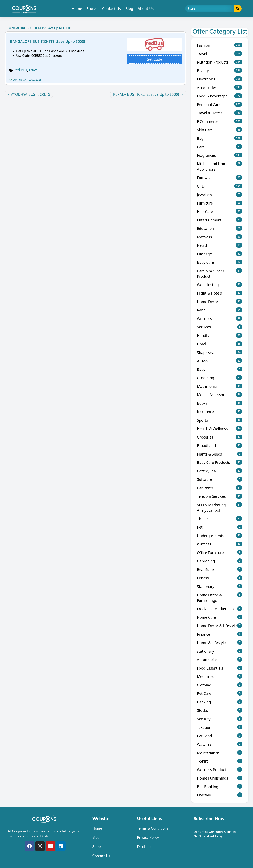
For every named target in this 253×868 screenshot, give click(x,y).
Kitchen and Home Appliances (220, 166)
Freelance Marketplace (220, 609)
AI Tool (220, 361)
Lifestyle (220, 795)
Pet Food (220, 736)
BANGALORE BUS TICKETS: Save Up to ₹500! (48, 41)
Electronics (220, 79)
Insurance (220, 412)
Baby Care (220, 262)
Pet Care (220, 693)
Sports (220, 420)
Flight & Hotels (220, 293)
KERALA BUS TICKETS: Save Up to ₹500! (146, 94)
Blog (129, 9)
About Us (146, 9)
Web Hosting (220, 285)
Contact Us (112, 9)
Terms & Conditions (153, 828)
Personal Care (220, 105)
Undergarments (220, 536)
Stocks (220, 710)
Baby (220, 369)
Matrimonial (220, 386)
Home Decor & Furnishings (220, 598)
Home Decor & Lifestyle (220, 626)
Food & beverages (220, 96)
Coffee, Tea (220, 471)
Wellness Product (220, 770)
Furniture (220, 203)
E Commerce (220, 121)
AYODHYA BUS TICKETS (31, 94)
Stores (92, 9)
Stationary (220, 586)
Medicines (220, 676)
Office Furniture (220, 553)
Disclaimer (145, 847)
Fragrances (220, 155)
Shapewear (220, 352)
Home (77, 9)
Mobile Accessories (220, 395)
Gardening (220, 561)
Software (220, 479)
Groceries (220, 437)
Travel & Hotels (220, 113)
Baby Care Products (220, 462)
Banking (220, 702)
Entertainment (220, 220)
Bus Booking (220, 787)
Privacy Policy (148, 837)
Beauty (220, 71)
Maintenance (220, 753)
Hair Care (220, 211)
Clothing (220, 685)
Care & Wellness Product (220, 274)
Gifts (220, 186)
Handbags (220, 336)
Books (220, 403)
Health (220, 245)
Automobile (220, 660)
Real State (220, 570)
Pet (220, 527)
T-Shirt (220, 761)
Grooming (220, 378)
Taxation (220, 727)
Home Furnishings (220, 778)
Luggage (220, 254)
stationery (220, 651)
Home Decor (220, 302)
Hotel (220, 344)
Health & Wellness (220, 429)
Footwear (220, 178)
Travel (34, 70)
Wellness (220, 319)
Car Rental (220, 488)
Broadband (220, 446)
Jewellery (220, 195)
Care (220, 147)
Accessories (220, 88)
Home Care (220, 617)
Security (220, 719)
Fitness (220, 578)
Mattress (220, 237)
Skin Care (220, 130)
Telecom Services (220, 496)
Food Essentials (220, 668)
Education (220, 228)
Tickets (220, 519)
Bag (220, 138)
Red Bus (20, 70)
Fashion (220, 45)
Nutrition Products (220, 62)
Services (220, 327)
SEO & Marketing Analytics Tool (220, 508)
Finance (220, 634)
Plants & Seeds (220, 454)
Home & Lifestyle (220, 643)
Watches (220, 544)
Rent (220, 310)
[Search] (210, 9)
